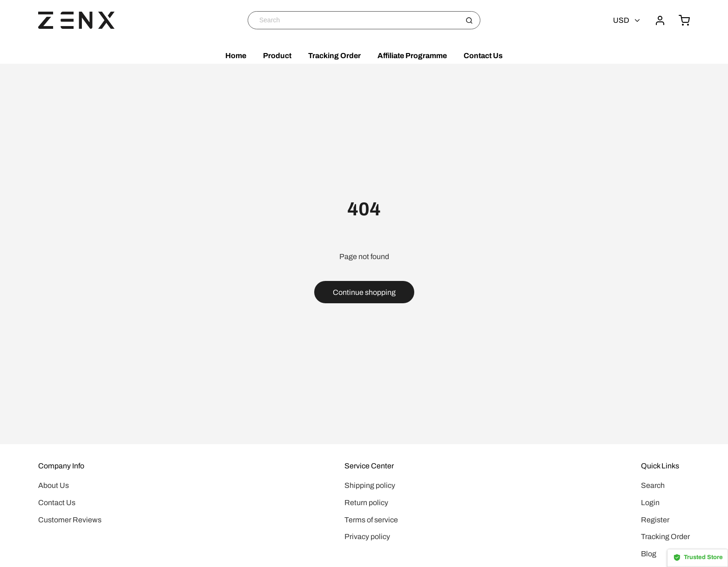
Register (655, 520)
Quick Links (660, 466)
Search (653, 485)
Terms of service (371, 520)
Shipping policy (370, 485)
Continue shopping (364, 292)
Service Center (369, 466)
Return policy (366, 503)
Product (277, 56)
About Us (54, 485)
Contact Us (483, 56)
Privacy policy (367, 537)
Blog (649, 554)
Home (236, 56)
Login (650, 503)
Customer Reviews (70, 520)
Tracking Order (334, 56)
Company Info (61, 466)
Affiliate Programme (412, 56)
